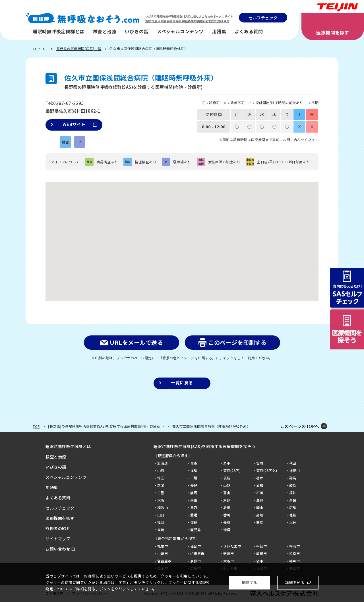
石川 (260, 493)
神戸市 (295, 561)
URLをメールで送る (136, 342)
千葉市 (262, 546)
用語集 (219, 31)
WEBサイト (80, 124)
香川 (227, 515)
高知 (260, 515)
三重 (161, 493)
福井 (293, 493)
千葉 (194, 478)
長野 (194, 485)
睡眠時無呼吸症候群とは (59, 31)
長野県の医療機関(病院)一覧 (79, 49)
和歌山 (163, 507)
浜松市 (295, 553)
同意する (250, 583)
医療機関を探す (333, 32)
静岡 (194, 493)
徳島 (293, 515)
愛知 (260, 485)
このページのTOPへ (300, 426)
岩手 (227, 463)
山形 (161, 470)
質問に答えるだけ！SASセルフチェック (347, 288)
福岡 (161, 522)
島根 (227, 507)
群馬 (293, 478)
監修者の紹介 (58, 528)
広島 (293, 507)
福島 (194, 470)
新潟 (161, 485)
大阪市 (229, 561)
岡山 (260, 507)
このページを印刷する (237, 342)
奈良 (293, 500)
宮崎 (161, 530)
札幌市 (163, 546)
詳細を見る (295, 583)
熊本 (260, 522)
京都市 (196, 561)
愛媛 (194, 515)
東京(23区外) (267, 470)
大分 (293, 522)
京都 (227, 500)
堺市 (260, 561)
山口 (161, 515)
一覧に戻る (182, 383)
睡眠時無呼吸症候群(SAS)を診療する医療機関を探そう (205, 446)
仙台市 (196, 546)
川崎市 (163, 553)
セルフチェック (263, 18)
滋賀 (260, 500)
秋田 (293, 463)
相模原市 (197, 553)
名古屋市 (164, 561)
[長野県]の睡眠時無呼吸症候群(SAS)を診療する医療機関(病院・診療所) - (106, 426)
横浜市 (295, 546)
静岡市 (262, 553)
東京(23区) (232, 470)
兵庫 (194, 500)
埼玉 (161, 478)
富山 (227, 493)
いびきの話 (137, 31)
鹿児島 (196, 530)
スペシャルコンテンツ (180, 31)
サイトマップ (58, 539)
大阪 (161, 500)
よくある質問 (249, 31)
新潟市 (229, 553)
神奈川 (295, 470)
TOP (36, 49)
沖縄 (227, 530)
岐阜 (293, 485)
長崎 (227, 522)
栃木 (260, 478)
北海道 (163, 463)
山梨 (227, 485)
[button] (182, 236)
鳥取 (194, 507)
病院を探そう (347, 330)
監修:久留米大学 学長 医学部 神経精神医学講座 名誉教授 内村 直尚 (187, 21)
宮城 (260, 463)
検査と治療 (105, 31)
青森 (194, 463)
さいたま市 (232, 546)
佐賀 (194, 522)
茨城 (227, 478)
